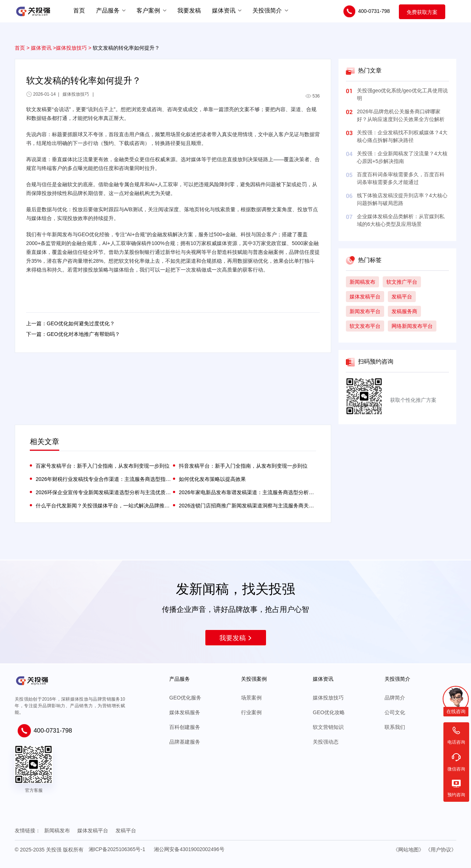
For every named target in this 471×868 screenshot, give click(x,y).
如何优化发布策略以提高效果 (212, 479)
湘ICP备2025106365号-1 (117, 849)
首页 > (22, 48)
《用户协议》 (441, 849)
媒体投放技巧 (328, 698)
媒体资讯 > (43, 48)
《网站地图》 (408, 849)
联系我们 (395, 727)
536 (313, 96)
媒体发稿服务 (185, 712)
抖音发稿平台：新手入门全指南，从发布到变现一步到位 (243, 466)
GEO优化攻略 (329, 712)
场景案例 (251, 698)
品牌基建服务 (185, 742)
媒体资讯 (224, 10)
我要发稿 (236, 638)
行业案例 (251, 712)
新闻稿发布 (57, 830)
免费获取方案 (422, 12)
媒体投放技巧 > (74, 48)
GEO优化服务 (185, 698)
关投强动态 (326, 742)
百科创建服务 (185, 727)
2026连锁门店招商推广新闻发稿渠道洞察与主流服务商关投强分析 (247, 506)
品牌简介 (395, 698)
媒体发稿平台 (93, 830)
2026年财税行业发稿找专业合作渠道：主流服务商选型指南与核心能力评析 (104, 479)
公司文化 (395, 712)
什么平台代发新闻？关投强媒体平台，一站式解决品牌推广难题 (104, 506)
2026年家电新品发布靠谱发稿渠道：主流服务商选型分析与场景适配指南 (247, 492)
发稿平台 (126, 830)
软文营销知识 (328, 727)
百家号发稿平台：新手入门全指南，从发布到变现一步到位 (103, 466)
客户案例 (148, 10)
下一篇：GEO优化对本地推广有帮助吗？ (73, 335)
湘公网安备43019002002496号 (190, 849)
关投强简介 (267, 10)
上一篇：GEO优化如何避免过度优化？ (70, 324)
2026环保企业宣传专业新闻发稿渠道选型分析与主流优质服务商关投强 (104, 492)
